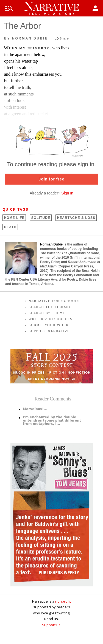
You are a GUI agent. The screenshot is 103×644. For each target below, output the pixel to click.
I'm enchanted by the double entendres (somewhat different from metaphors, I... (52, 420)
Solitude (41, 218)
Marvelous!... (35, 409)
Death (10, 227)
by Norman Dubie (26, 38)
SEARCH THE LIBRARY (50, 307)
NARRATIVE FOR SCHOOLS (54, 301)
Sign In (67, 193)
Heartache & (76, 218)
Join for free (52, 179)
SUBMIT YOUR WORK (49, 325)
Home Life (14, 218)
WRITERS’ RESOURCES (51, 319)
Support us (51, 625)
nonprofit (63, 601)
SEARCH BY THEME (47, 313)
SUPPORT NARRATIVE (49, 331)
